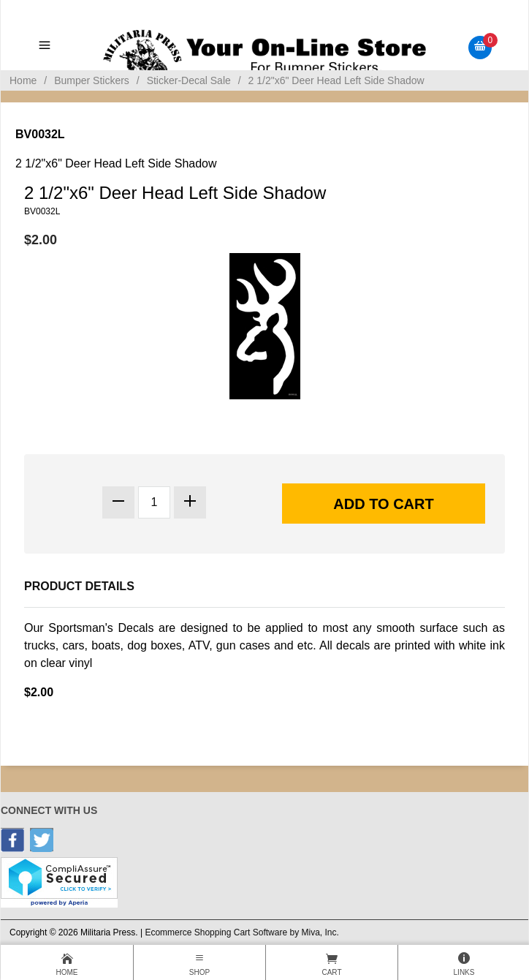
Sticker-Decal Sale (189, 80)
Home (23, 80)
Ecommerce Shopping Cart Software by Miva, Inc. (241, 932)
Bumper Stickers (92, 80)
